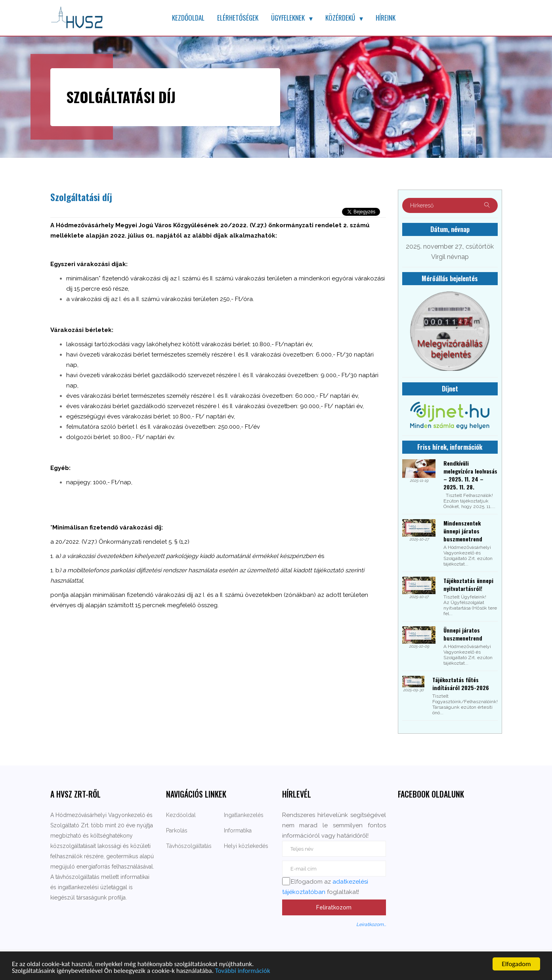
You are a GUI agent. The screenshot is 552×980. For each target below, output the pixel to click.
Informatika (238, 830)
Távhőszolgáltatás (189, 846)
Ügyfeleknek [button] (288, 18)
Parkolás (177, 830)
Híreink (386, 18)
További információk (243, 971)
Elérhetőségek (238, 18)
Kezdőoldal (188, 18)
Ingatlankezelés (244, 815)
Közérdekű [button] (340, 18)
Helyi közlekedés (246, 846)
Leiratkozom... (371, 924)
